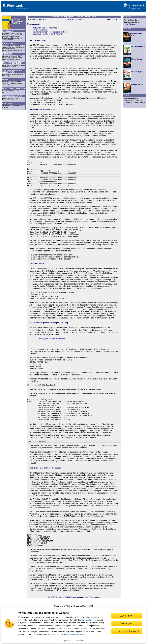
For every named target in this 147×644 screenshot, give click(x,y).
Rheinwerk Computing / (60, 17)
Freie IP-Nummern (40, 30)
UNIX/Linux (127, 29)
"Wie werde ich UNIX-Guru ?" (86, 17)
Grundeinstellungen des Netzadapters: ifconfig (51, 32)
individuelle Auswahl (65, 629)
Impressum (67, 641)
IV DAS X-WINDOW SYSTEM (12, 63)
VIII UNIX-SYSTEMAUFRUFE (12, 96)
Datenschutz (80, 641)
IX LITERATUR (7, 104)
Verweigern (90, 629)
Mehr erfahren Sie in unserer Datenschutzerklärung (67, 634)
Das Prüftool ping (112, 19)
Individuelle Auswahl (127, 631)
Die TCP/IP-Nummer (38, 40)
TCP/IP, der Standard (37, 19)
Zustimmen (91, 620)
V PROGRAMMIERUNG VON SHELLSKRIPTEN (12, 71)
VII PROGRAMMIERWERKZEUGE (14, 89)
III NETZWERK (7, 54)
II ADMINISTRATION (9, 43)
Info (126, 105)
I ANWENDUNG (8, 31)
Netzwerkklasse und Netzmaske (45, 28)
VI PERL (5, 80)
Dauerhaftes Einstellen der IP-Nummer (48, 34)
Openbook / (72, 17)
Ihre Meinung (129, 24)
